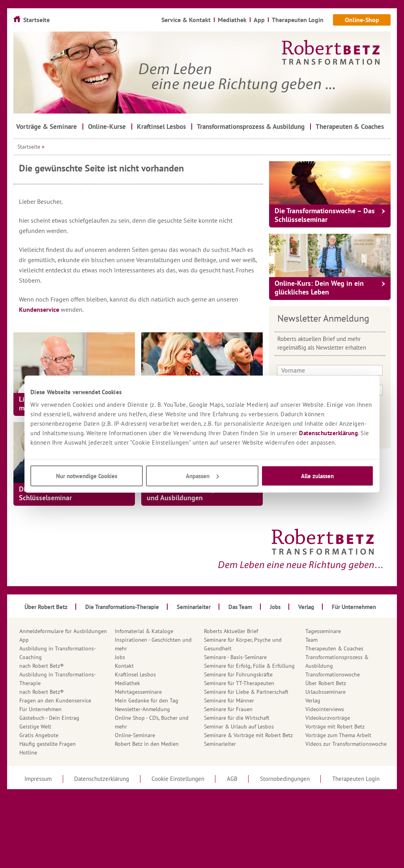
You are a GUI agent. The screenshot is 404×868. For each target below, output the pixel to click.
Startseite (29, 147)
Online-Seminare (135, 735)
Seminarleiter (220, 744)
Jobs (120, 657)
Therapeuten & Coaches (334, 648)
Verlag (313, 700)
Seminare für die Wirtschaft (237, 718)
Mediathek (127, 683)
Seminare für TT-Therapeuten (239, 683)
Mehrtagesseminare (138, 692)
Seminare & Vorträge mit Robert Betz (248, 735)
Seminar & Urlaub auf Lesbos (239, 726)
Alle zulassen (317, 476)
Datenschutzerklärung (328, 433)
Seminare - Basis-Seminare (235, 657)
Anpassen (202, 476)
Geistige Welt (35, 726)
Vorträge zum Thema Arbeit (338, 735)
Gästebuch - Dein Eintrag (49, 718)
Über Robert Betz (326, 683)
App (24, 640)
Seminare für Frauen (228, 709)
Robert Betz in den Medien (147, 744)
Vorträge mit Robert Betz (335, 726)
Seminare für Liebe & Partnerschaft (246, 692)
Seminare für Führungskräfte (238, 674)
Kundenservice (40, 309)
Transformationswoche (333, 674)
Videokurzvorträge (328, 718)
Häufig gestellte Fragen (48, 744)
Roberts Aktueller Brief (231, 631)
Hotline (28, 753)
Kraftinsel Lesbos (135, 674)
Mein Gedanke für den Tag (147, 700)
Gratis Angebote (39, 735)
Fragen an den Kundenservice (55, 700)
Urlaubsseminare (325, 692)
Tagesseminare (323, 631)
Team (311, 640)
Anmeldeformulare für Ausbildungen (63, 631)
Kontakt (124, 666)
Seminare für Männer (229, 700)
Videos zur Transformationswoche (346, 744)
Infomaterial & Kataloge (144, 631)
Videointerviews (325, 709)
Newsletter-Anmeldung (142, 709)
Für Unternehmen (40, 709)
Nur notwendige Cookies (87, 476)
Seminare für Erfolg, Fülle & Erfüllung (249, 666)
